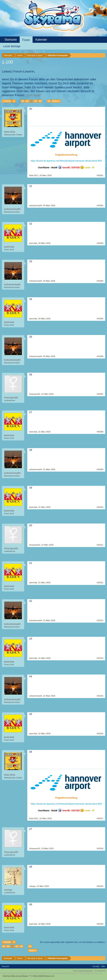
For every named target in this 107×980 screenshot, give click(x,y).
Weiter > (56, 101)
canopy (8, 890)
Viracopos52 (11, 398)
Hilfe (103, 966)
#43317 (100, 818)
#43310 (100, 507)
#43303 (100, 243)
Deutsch (5, 966)
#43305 (100, 319)
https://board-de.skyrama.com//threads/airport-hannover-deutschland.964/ (66, 161)
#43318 (100, 848)
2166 (31, 101)
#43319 (100, 886)
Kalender (41, 40)
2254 (49, 101)
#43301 (100, 175)
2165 (27, 101)
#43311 (100, 545)
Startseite (11, 40)
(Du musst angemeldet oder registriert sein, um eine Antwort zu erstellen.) (73, 942)
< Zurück (7, 101)
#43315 (100, 696)
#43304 (100, 281)
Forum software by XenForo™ (77, 973)
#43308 (100, 432)
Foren (26, 40)
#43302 (100, 205)
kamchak (9, 247)
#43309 (100, 469)
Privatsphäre (100, 971)
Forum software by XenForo (26, 973)
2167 (36, 101)
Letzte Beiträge (12, 46)
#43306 (100, 356)
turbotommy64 (12, 209)
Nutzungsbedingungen (83, 971)
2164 (23, 101)
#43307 (100, 394)
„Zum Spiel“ (33, 95)
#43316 (100, 734)
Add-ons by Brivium (29, 976)
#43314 (100, 658)
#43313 (100, 620)
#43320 (100, 924)
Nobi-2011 (10, 132)
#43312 (100, 583)
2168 (40, 101)
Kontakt (96, 966)
